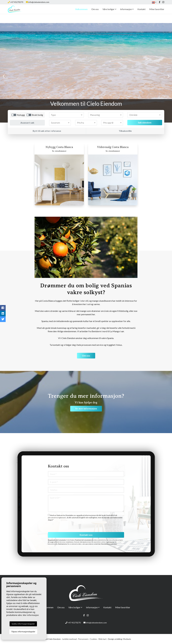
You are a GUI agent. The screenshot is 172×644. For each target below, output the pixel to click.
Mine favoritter (157, 14)
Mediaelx (127, 639)
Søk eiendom (145, 122)
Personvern (83, 639)
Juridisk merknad (69, 639)
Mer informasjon (31, 615)
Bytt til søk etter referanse (47, 131)
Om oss (95, 14)
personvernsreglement (57, 518)
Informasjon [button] (127, 14)
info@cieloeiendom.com (39, 2)
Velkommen (81, 14)
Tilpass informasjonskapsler (23, 632)
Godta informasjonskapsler (23, 624)
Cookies (93, 639)
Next (168, 76)
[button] (67, 115)
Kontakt (141, 14)
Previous (4, 76)
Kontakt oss (86, 535)
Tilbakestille (125, 131)
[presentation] (63, 526)
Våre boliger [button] (109, 14)
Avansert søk (27, 123)
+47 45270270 (17, 2)
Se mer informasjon (86, 409)
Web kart (102, 639)
